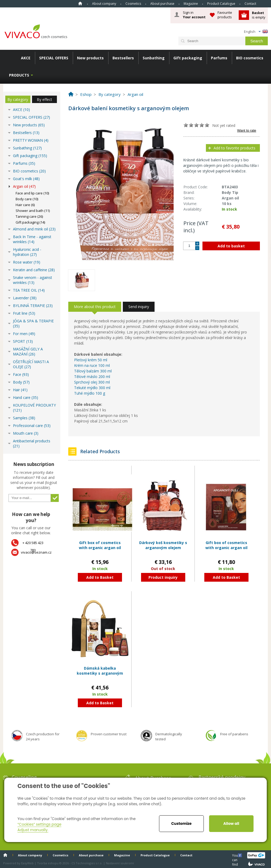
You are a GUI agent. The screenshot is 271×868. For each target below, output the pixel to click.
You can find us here (236, 855)
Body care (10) (27, 199)
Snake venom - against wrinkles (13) (33, 280)
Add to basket (231, 246)
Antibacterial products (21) (32, 443)
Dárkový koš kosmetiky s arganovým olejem (163, 545)
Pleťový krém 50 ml (91, 360)
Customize (181, 824)
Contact (250, 4)
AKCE (26, 58)
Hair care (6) (25, 205)
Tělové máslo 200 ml (92, 377)
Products (19, 75)
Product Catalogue (221, 4)
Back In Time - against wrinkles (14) (32, 239)
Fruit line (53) (24, 313)
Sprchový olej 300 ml (92, 382)
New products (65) (29, 125)
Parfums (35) (24, 163)
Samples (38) (24, 418)
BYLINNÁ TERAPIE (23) (33, 306)
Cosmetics (133, 4)
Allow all (231, 824)
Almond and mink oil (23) (34, 229)
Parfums (219, 58)
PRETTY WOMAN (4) (31, 140)
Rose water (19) (27, 262)
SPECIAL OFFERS (54, 58)
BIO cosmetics (250, 58)
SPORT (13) (23, 341)
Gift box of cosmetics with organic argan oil (100, 545)
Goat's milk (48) (26, 179)
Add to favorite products (234, 148)
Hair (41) (20, 390)
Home (80, 3)
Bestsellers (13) (26, 133)
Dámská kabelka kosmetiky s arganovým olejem (100, 673)
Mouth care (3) (26, 433)
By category (18, 99)
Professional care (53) (32, 426)
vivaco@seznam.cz (36, 552)
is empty (259, 15)
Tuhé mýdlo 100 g (90, 393)
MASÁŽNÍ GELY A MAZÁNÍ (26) (28, 351)
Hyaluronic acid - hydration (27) (27, 252)
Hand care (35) (26, 397)
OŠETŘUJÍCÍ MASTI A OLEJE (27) (31, 364)
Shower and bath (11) (33, 211)
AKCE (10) (21, 110)
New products (90, 58)
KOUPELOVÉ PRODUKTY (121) (34, 408)
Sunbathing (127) (27, 148)
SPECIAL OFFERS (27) (31, 117)
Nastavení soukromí (120, 863)
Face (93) (21, 374)
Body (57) (21, 382)
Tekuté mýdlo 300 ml (92, 388)
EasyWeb (27, 863)
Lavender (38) (25, 298)
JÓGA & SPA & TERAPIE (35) (33, 323)
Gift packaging (188, 58)
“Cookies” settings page (39, 824)
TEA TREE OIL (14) (29, 290)
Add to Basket (100, 577)
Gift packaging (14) (30, 222)
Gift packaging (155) (30, 156)
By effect (44, 99)
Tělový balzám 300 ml (93, 371)
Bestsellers (123, 58)
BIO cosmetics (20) (29, 171)
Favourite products (225, 15)
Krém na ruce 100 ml (92, 365)
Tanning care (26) (29, 216)
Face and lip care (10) (32, 193)
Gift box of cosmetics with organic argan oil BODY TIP (226, 548)
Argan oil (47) (24, 186)
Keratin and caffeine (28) (34, 270)
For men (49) (24, 334)
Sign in (194, 15)
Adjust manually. (33, 830)
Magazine (191, 4)
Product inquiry (163, 577)
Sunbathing (154, 58)
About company (104, 4)
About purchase (162, 4)
